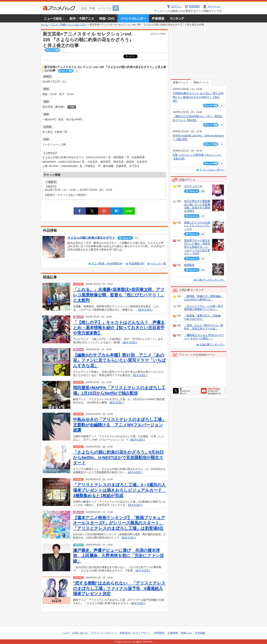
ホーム (44, 25)
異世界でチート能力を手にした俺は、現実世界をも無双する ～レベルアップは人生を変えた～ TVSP (197, 247)
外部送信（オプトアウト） (135, 633)
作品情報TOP (136, 264)
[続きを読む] (145, 310)
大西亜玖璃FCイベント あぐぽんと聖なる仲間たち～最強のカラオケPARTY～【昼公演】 (198, 97)
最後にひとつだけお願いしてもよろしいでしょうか (197, 226)
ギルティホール (193, 186)
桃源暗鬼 (189, 265)
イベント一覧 (158, 264)
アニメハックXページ (185, 391)
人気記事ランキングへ (212, 345)
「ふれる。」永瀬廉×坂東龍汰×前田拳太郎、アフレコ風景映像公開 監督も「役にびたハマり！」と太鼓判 (119, 295)
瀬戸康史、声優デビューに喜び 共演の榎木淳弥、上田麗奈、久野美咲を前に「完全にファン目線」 (118, 556)
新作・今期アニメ (81, 18)
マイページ (214, 6)
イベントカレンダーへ (212, 170)
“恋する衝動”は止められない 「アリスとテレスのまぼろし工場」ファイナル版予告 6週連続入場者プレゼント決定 (119, 588)
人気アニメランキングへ (211, 280)
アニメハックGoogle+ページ (213, 391)
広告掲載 (200, 633)
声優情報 (158, 18)
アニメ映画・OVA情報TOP (107, 264)
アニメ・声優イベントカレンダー (133, 18)
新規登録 (194, 6)
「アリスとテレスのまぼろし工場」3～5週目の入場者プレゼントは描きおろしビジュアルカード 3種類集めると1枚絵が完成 (120, 490)
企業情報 (173, 633)
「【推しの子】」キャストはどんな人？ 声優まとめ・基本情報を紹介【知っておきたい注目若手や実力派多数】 (119, 328)
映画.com (186, 633)
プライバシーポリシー (104, 633)
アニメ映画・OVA (107, 18)
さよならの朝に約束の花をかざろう (91, 238)
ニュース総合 (54, 18)
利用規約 (159, 633)
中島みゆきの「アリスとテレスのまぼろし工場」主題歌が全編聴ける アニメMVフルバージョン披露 (119, 425)
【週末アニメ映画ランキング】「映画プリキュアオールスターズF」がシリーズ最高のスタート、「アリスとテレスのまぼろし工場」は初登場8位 (119, 523)
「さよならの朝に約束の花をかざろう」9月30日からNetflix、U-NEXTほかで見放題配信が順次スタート (118, 457)
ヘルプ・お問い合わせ (75, 633)
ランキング (177, 18)
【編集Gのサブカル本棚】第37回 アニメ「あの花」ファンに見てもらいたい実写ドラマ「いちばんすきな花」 (119, 360)
